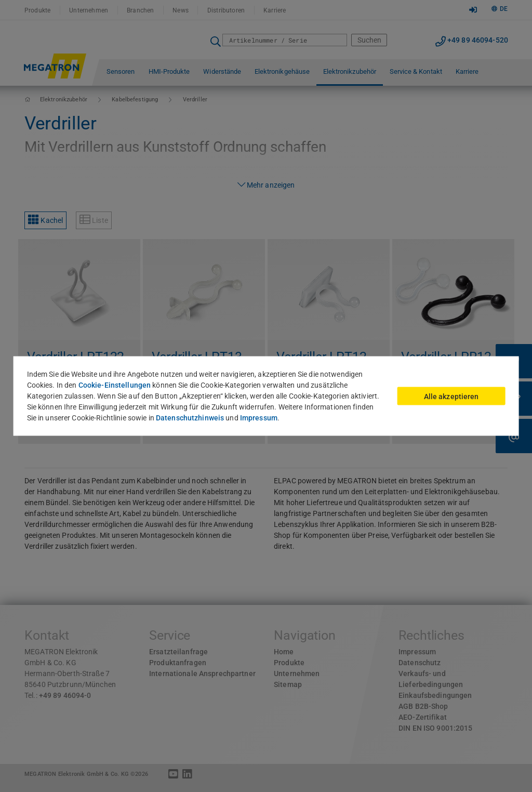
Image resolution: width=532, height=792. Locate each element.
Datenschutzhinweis (190, 418)
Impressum (259, 418)
